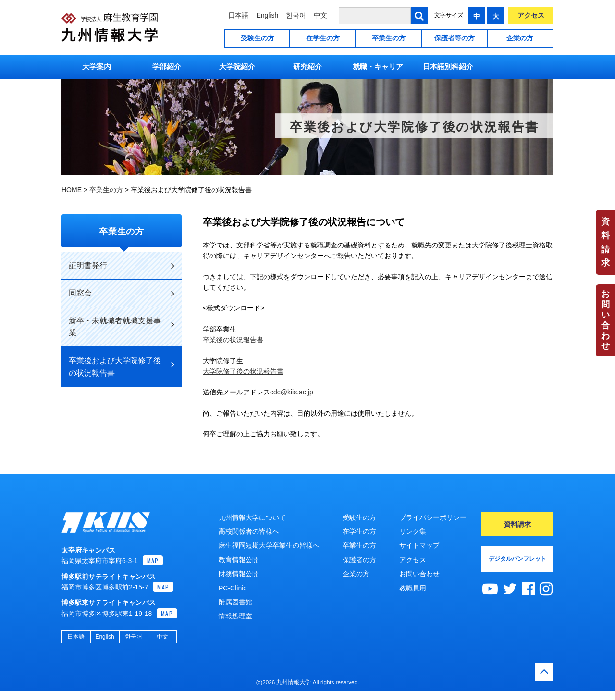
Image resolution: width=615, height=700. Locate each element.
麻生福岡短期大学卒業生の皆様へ (269, 545)
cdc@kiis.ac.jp (292, 392)
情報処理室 (235, 616)
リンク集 (413, 531)
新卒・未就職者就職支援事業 (122, 327)
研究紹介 (307, 67)
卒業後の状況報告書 (233, 340)
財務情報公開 (239, 574)
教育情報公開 (239, 560)
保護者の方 (359, 560)
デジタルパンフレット (517, 559)
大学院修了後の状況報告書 (243, 371)
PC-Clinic (233, 588)
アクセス (531, 15)
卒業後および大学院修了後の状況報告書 (122, 367)
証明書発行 (122, 266)
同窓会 (122, 294)
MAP (153, 571)
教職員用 (413, 588)
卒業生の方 (389, 38)
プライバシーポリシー (433, 517)
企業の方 (520, 38)
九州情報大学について (252, 517)
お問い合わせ (605, 320)
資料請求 (605, 242)
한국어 (296, 15)
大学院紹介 (237, 67)
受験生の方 (258, 38)
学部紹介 (167, 67)
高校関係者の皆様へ (249, 531)
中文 (320, 15)
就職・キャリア (378, 67)
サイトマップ (419, 545)
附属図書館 (235, 602)
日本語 (238, 15)
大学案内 (97, 67)
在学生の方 (323, 38)
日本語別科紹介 (448, 67)
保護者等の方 (455, 38)
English (267, 15)
